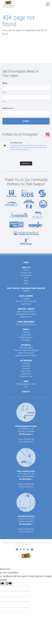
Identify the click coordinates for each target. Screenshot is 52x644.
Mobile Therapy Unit (26, 353)
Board (26, 281)
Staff (26, 278)
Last (4, 102)
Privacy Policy (38, 543)
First (4, 92)
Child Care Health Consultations (26, 350)
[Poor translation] (9, 584)
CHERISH (26, 291)
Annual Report (26, 275)
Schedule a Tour (26, 376)
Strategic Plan (26, 273)
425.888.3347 (29, 439)
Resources (26, 345)
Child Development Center (26, 384)
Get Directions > (26, 434)
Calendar (26, 332)
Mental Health (26, 317)
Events (26, 329)
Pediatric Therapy (26, 309)
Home (26, 262)
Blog (26, 387)
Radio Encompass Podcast (26, 356)
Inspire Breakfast (26, 337)
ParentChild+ (26, 304)
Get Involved (26, 361)
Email (8, 108)
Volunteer (26, 363)
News (26, 381)
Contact (26, 392)
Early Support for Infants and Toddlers (26, 288)
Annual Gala (26, 335)
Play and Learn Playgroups (26, 301)
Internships (26, 366)
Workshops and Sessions (26, 324)
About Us (26, 268)
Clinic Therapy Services (26, 312)
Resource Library (26, 348)
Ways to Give (26, 371)
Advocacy (26, 368)
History (26, 270)
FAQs (26, 283)
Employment (26, 374)
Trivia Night (26, 340)
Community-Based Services (26, 314)
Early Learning (26, 296)
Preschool (26, 299)
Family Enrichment (26, 322)
